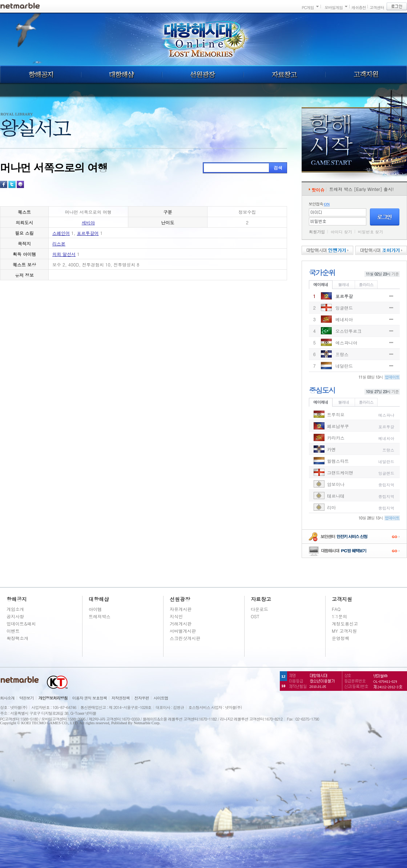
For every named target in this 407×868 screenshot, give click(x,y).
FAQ (336, 609)
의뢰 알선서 (64, 254)
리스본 (59, 243)
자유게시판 (181, 609)
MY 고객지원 (344, 631)
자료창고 (285, 74)
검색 (278, 168)
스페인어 (61, 233)
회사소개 (7, 698)
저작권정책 (121, 698)
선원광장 (203, 74)
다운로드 (259, 609)
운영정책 (340, 638)
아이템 (95, 609)
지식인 (176, 616)
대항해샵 (122, 74)
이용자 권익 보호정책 (90, 698)
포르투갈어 (88, 233)
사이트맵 (161, 698)
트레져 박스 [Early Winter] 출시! (362, 189)
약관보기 (27, 698)
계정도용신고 (345, 624)
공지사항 (15, 616)
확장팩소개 (17, 638)
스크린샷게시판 (185, 638)
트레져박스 (100, 616)
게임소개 (15, 609)
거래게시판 (181, 624)
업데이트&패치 (21, 624)
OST (255, 616)
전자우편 (142, 698)
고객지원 (366, 74)
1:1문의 (339, 616)
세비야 (88, 222)
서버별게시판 (183, 631)
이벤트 (13, 631)
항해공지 (41, 74)
